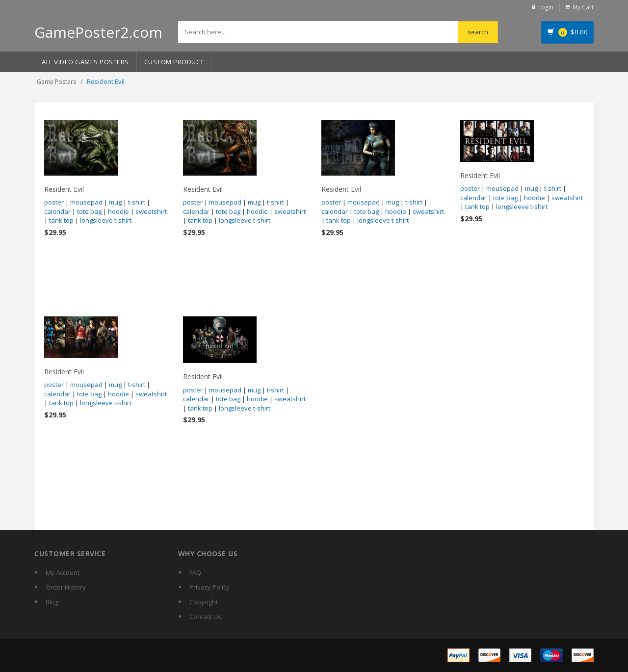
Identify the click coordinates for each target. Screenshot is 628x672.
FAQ (195, 572)
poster (54, 202)
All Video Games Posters (85, 62)
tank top (61, 220)
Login (546, 7)
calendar (57, 211)
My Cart (583, 7)
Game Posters (56, 82)
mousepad (86, 202)
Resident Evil (64, 189)
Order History (66, 587)
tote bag (89, 211)
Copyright (204, 602)
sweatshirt (151, 211)
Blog (52, 602)
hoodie (118, 211)
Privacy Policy (209, 587)
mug (115, 202)
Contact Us (205, 617)
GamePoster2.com (98, 32)
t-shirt (137, 202)
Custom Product (174, 62)
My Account (63, 572)
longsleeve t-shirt (106, 220)
